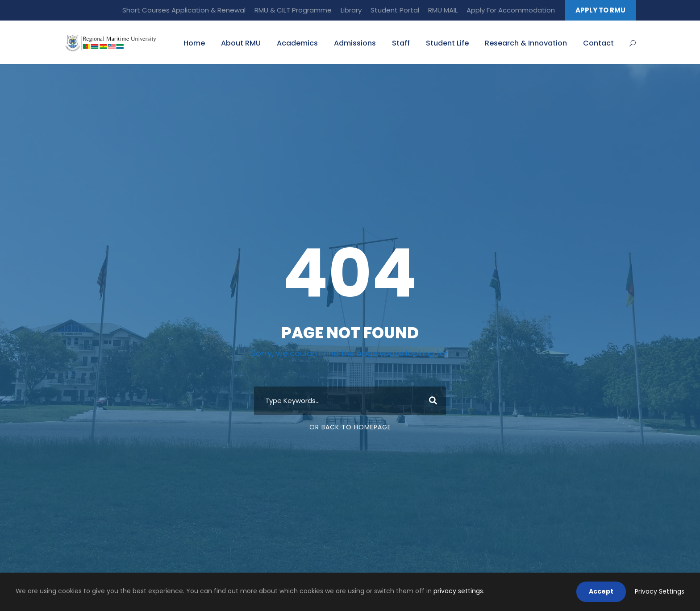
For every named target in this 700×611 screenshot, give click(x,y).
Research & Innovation (526, 43)
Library (351, 10)
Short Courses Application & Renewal (184, 10)
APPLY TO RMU (600, 10)
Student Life (447, 43)
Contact (598, 43)
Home (194, 43)
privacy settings (458, 591)
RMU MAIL (443, 10)
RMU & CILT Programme (293, 10)
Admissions (355, 43)
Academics (297, 43)
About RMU (241, 43)
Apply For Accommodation (511, 10)
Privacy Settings (660, 591)
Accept (601, 591)
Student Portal (395, 10)
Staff (401, 43)
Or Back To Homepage (350, 427)
